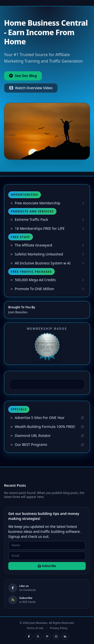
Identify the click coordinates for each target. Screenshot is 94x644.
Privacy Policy (59, 628)
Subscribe (47, 566)
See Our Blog (23, 76)
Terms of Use (35, 628)
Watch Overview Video (31, 88)
